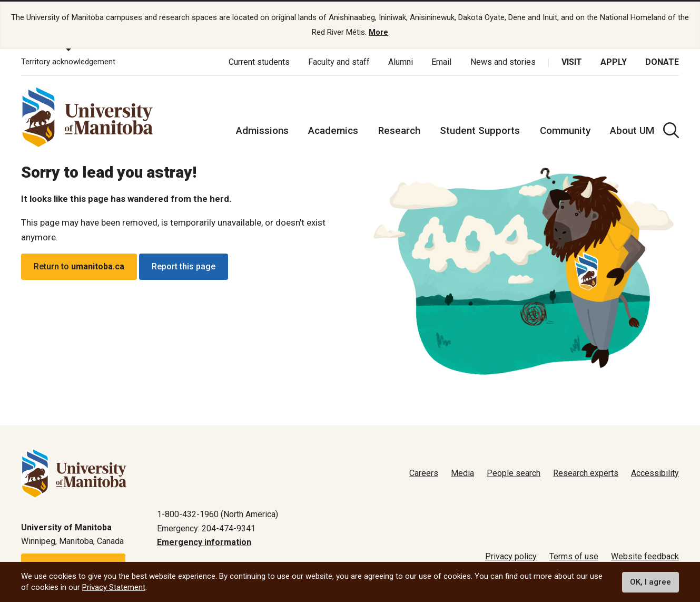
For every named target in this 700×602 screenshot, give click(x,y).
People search (514, 473)
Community (565, 130)
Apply (614, 62)
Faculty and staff (339, 62)
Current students (259, 62)
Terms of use (574, 556)
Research (399, 130)
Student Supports (480, 130)
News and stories (503, 62)
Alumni (401, 62)
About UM (632, 130)
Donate (662, 62)
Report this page (184, 267)
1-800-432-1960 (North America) (218, 514)
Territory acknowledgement (68, 62)
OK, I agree (650, 582)
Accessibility (655, 473)
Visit (572, 62)
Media (462, 473)
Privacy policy (511, 556)
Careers (424, 473)
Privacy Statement (114, 587)
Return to (79, 267)
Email (441, 62)
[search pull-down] (671, 130)
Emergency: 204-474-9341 (206, 528)
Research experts (586, 473)
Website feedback (645, 556)
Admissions (262, 130)
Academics (333, 130)
